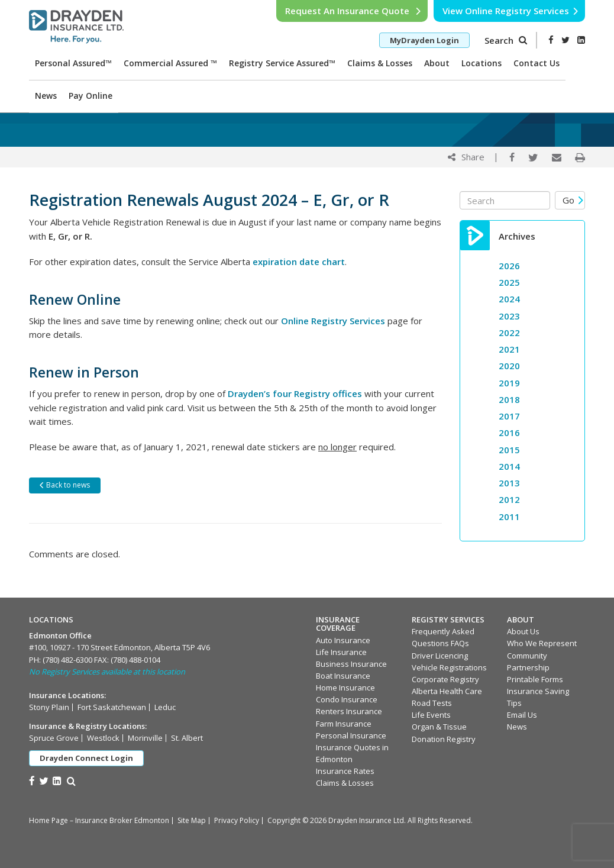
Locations (481, 63)
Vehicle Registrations (449, 667)
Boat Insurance (343, 676)
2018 (509, 399)
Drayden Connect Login (86, 758)
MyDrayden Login (424, 40)
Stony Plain (49, 707)
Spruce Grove (54, 738)
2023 (509, 316)
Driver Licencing (440, 656)
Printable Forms (535, 679)
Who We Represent (542, 643)
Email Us (522, 715)
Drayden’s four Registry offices (296, 393)
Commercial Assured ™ (170, 63)
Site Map (192, 820)
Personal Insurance (351, 735)
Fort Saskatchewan (112, 707)
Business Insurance (351, 664)
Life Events (431, 715)
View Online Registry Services (511, 11)
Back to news (64, 485)
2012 (509, 499)
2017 (509, 416)
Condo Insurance (347, 699)
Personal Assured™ (73, 63)
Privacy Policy (237, 820)
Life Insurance (341, 652)
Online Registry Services (333, 321)
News (46, 96)
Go (573, 200)
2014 (509, 466)
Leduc (165, 707)
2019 (509, 383)
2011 (509, 517)
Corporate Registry (445, 679)
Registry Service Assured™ (282, 63)
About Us (523, 631)
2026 (509, 266)
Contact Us (537, 63)
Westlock (103, 738)
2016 (509, 433)
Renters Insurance (349, 711)
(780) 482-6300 (67, 660)
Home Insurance (345, 688)
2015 (509, 450)
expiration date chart (299, 262)
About (437, 63)
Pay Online (91, 96)
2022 (509, 333)
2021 (509, 349)
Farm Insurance (344, 724)
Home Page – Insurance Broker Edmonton (99, 820)
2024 (509, 299)
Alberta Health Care (447, 691)
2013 (509, 483)
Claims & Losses (380, 63)
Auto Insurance (343, 640)
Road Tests (432, 703)
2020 (509, 366)
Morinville (145, 738)
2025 (509, 282)
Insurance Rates (345, 771)
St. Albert (187, 738)
